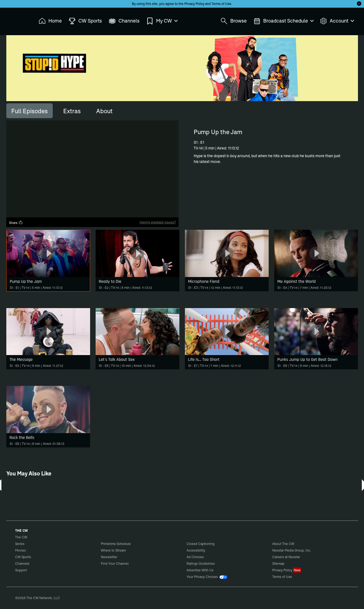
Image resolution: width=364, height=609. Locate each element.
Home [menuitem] (50, 21)
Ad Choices (195, 557)
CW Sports (23, 557)
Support (21, 570)
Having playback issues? (158, 222)
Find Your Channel (115, 564)
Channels (22, 564)
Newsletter (109, 557)
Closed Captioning (201, 544)
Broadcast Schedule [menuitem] (283, 21)
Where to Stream (113, 550)
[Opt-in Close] (359, 4)
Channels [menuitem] (124, 21)
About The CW (283, 544)
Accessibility (196, 550)
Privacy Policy (194, 4)
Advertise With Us (200, 570)
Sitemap (278, 564)
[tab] (30, 111)
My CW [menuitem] (162, 21)
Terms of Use (221, 4)
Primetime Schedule (116, 544)
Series (20, 544)
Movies (20, 550)
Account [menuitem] (337, 21)
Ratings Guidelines (201, 564)
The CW (18, 20)
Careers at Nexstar (286, 557)
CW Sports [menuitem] (85, 21)
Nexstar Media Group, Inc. (292, 550)
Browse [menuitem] (234, 21)
